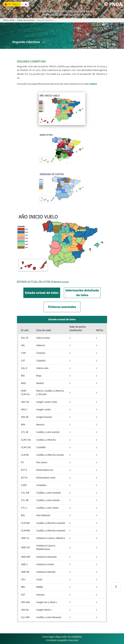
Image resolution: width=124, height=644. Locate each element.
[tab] (42, 293)
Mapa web (61, 637)
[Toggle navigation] (5, 13)
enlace (93, 84)
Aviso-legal (48, 637)
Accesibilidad (75, 637)
